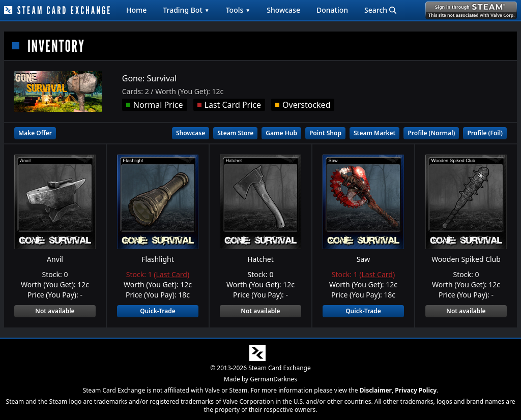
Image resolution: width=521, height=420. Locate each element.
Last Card (172, 274)
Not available (55, 311)
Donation (332, 10)
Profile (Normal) (431, 133)
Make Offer (35, 133)
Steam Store (235, 133)
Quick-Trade (158, 311)
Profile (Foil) (485, 133)
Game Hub (281, 133)
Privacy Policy (416, 390)
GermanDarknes (273, 379)
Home (136, 10)
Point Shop (325, 133)
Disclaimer (376, 390)
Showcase (283, 10)
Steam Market (374, 133)
